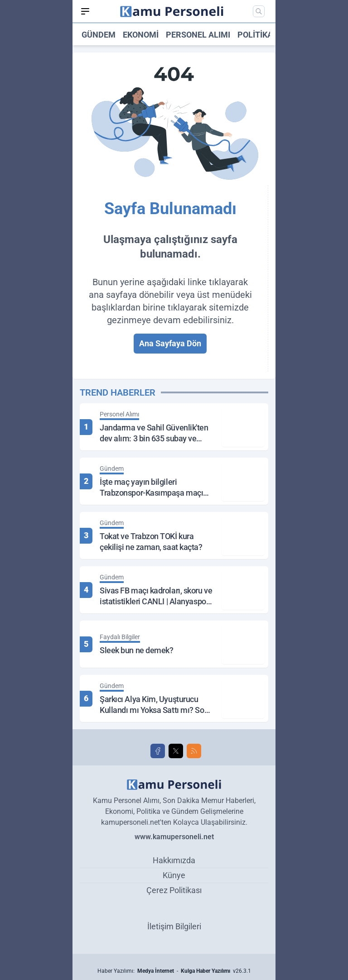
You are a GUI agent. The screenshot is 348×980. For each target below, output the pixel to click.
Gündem (99, 35)
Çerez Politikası (174, 890)
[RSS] (194, 751)
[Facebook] (158, 751)
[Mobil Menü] (85, 11)
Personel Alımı (198, 35)
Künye (174, 875)
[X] (176, 751)
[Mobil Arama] (259, 11)
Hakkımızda (174, 860)
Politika (255, 35)
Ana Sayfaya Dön (170, 343)
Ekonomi (141, 35)
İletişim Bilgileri (174, 926)
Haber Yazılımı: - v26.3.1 (174, 971)
